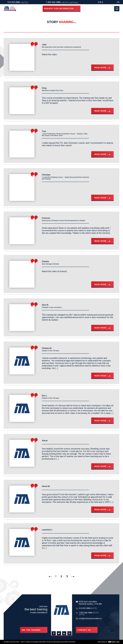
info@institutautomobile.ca (90, 618)
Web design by (103, 642)
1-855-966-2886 (89, 613)
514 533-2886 (88, 608)
